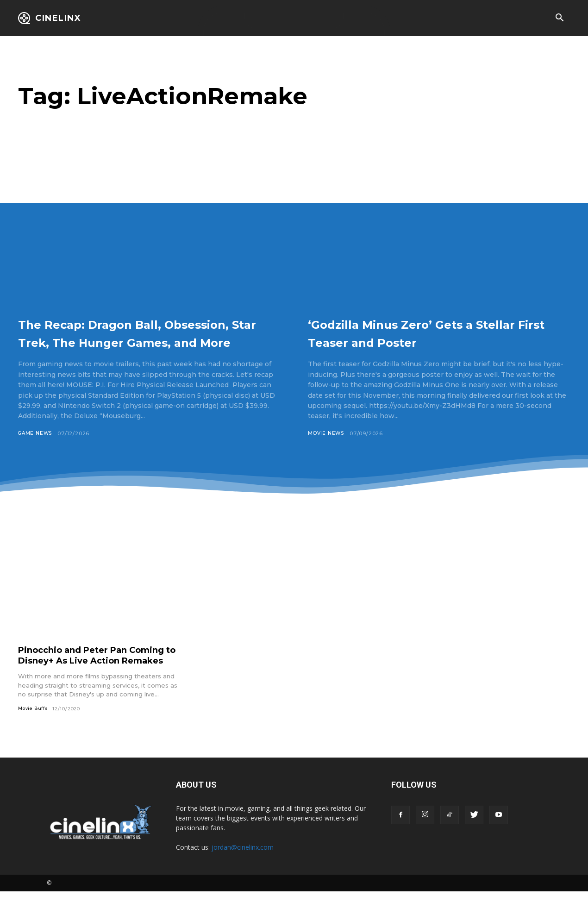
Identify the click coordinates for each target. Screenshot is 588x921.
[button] (559, 19)
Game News (36, 451)
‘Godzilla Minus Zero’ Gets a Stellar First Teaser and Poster (431, 332)
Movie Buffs (34, 738)
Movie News (327, 433)
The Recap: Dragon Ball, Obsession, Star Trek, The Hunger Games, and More (122, 341)
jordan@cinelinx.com (243, 877)
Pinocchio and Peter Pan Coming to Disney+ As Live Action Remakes (99, 679)
